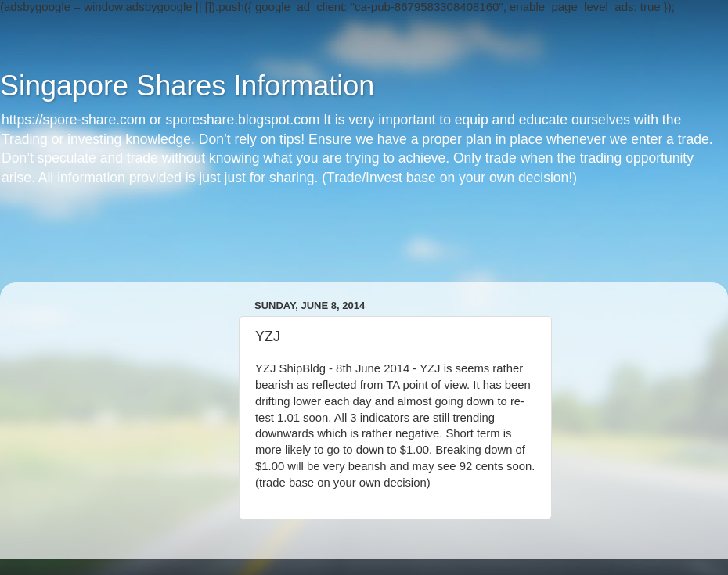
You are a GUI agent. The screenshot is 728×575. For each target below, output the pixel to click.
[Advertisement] (364, 247)
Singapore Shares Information (187, 86)
